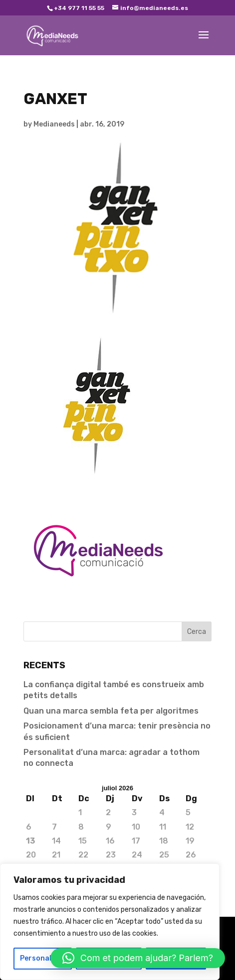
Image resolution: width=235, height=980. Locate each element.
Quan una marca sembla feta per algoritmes (111, 711)
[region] (110, 922)
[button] (138, 958)
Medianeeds (54, 124)
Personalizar (43, 958)
